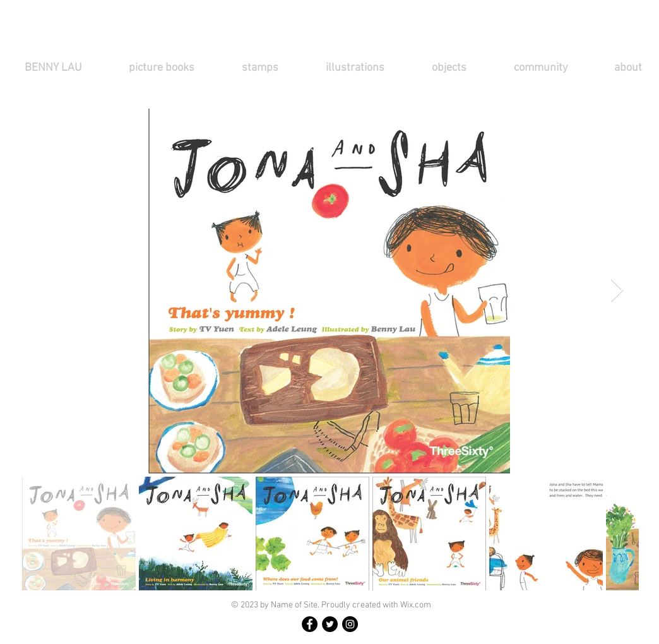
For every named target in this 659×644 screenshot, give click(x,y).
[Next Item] (617, 291)
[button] (176, 68)
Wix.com (416, 605)
